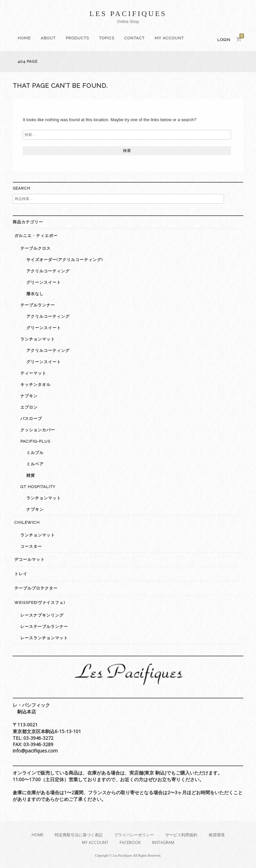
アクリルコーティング (48, 271)
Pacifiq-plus (35, 441)
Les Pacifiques (128, 14)
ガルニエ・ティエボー (36, 236)
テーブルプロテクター (36, 588)
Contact (134, 38)
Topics (107, 38)
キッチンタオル (35, 385)
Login (224, 40)
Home (24, 38)
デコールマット (29, 560)
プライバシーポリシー (134, 835)
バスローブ (31, 419)
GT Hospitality (38, 487)
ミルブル (35, 453)
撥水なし (35, 294)
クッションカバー (38, 430)
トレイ (21, 574)
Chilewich (27, 522)
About (48, 38)
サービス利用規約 (181, 835)
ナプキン (29, 396)
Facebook (130, 842)
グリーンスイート (44, 282)
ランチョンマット (38, 339)
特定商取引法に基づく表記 (79, 835)
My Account (169, 38)
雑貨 (31, 475)
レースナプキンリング (42, 615)
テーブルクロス (35, 248)
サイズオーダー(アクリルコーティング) (64, 260)
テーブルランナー (38, 305)
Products (77, 38)
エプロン (29, 407)
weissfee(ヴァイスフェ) (40, 603)
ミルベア (35, 464)
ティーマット (33, 373)
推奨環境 (217, 835)
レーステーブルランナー (44, 627)
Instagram (163, 842)
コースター (31, 547)
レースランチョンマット (44, 638)
